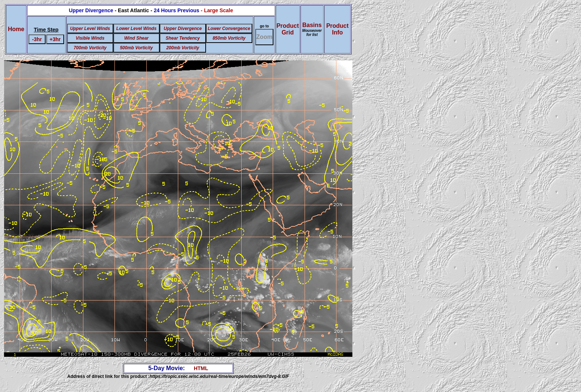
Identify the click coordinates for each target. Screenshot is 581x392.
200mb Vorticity (183, 48)
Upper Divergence (183, 29)
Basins (312, 29)
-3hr (37, 39)
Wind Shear (136, 38)
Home (16, 29)
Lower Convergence (229, 29)
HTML (201, 368)
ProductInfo (337, 29)
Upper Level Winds (90, 29)
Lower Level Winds (137, 29)
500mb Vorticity (137, 48)
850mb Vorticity (229, 38)
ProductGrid (288, 29)
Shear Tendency (183, 38)
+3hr (55, 39)
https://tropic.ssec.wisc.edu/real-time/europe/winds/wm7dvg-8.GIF (220, 376)
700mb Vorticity (90, 48)
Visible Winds (90, 38)
